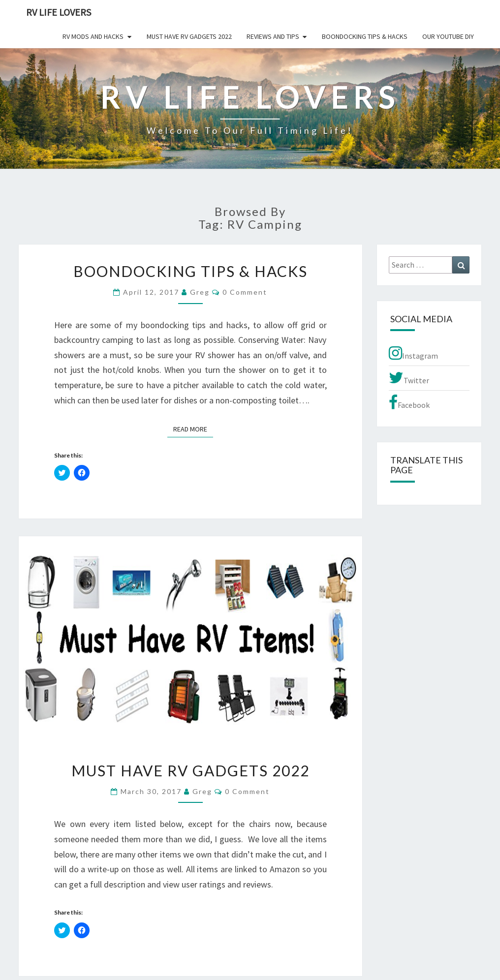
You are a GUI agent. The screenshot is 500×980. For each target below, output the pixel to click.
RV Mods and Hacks (93, 36)
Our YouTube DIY (448, 36)
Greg (200, 292)
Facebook (409, 402)
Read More (193, 429)
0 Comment (245, 292)
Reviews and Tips (273, 36)
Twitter (409, 378)
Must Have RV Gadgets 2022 (189, 36)
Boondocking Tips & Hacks (365, 36)
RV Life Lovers (59, 12)
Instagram (413, 353)
